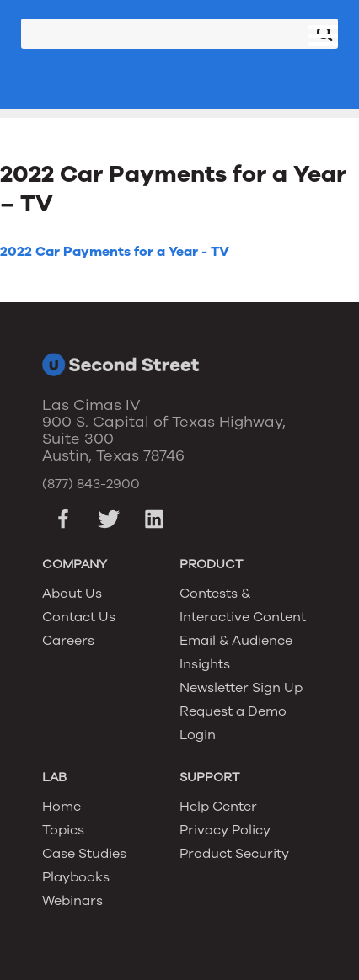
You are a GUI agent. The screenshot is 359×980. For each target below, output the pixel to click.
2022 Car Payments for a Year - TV (115, 252)
